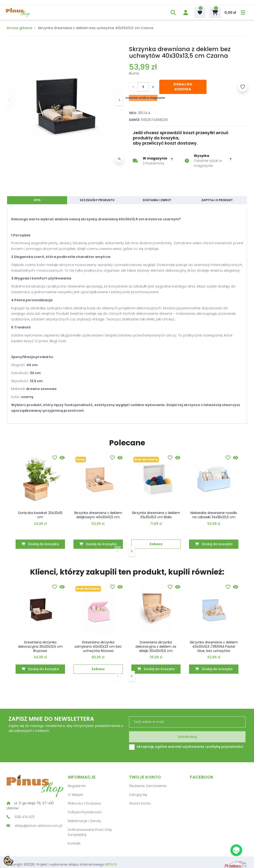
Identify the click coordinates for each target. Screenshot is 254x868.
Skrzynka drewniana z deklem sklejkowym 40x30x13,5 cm (98, 515)
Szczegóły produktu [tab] (97, 200)
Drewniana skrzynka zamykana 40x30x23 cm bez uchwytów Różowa (98, 647)
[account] (183, 13)
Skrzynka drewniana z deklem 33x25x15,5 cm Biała (156, 515)
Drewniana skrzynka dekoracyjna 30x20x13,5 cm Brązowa (40, 647)
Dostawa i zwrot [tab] (157, 200)
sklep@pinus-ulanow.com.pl (39, 826)
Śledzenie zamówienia (148, 786)
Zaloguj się (138, 795)
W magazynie (155, 158)
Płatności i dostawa (84, 803)
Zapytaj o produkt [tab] (217, 200)
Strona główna (19, 28)
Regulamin (77, 786)
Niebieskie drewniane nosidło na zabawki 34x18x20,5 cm (214, 515)
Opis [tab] (37, 200)
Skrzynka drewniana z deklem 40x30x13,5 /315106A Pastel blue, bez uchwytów (214, 647)
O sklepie (75, 795)
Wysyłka (201, 156)
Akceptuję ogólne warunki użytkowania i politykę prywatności (190, 747)
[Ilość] (143, 87)
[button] (171, 13)
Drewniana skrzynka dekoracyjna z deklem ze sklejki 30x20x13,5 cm (156, 647)
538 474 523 (25, 817)
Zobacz (156, 544)
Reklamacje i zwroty (84, 821)
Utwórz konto (140, 803)
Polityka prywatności (85, 812)
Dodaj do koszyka (183, 87)
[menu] (240, 13)
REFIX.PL (111, 864)
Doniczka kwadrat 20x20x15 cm (40, 515)
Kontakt (74, 843)
